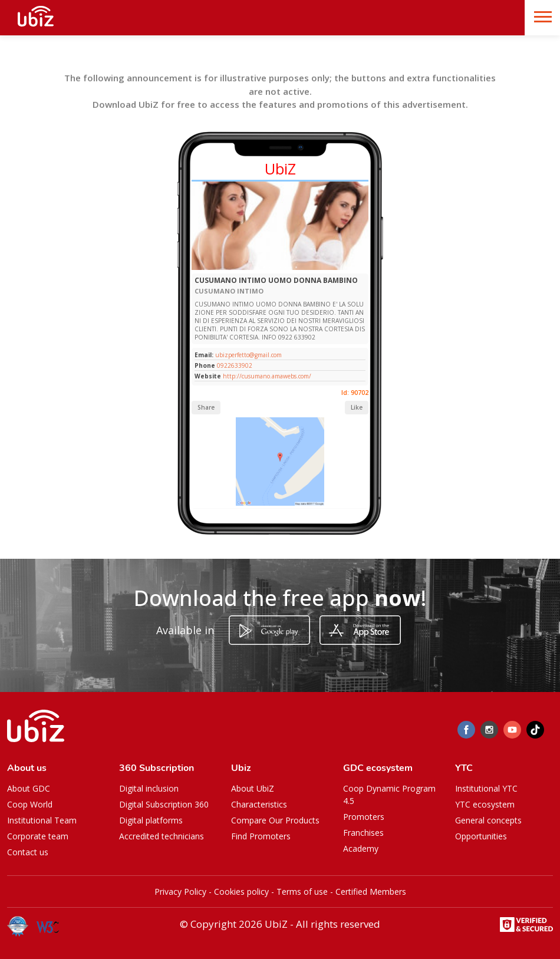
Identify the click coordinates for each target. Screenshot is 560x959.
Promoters (364, 817)
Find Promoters (261, 836)
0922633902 (235, 365)
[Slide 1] (264, 267)
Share (206, 407)
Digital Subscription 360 (164, 804)
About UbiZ (253, 788)
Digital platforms (151, 820)
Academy (361, 848)
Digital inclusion (149, 788)
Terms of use (302, 892)
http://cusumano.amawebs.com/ (267, 376)
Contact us (28, 852)
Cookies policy (241, 892)
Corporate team (38, 836)
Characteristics (259, 804)
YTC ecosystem (485, 804)
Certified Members (371, 892)
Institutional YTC (486, 788)
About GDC (29, 788)
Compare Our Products (275, 820)
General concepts (488, 820)
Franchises (363, 833)
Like (357, 407)
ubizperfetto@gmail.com (248, 355)
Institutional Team (42, 820)
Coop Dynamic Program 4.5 (389, 795)
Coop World (30, 804)
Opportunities (481, 836)
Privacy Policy (180, 892)
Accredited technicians (162, 836)
